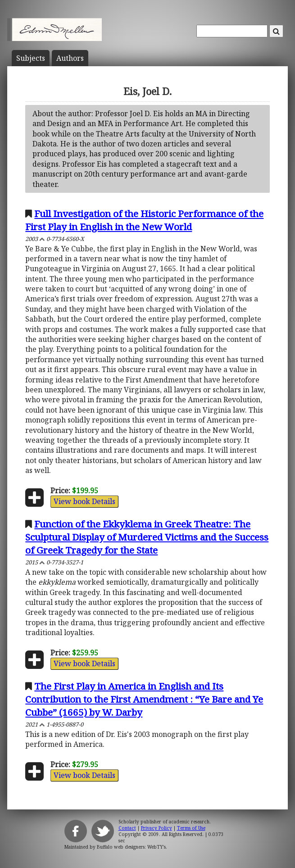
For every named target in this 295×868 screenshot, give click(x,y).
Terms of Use (191, 828)
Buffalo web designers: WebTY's (131, 847)
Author (70, 58)
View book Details (84, 501)
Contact (127, 828)
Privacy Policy (157, 828)
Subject (31, 58)
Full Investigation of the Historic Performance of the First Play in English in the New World (144, 220)
